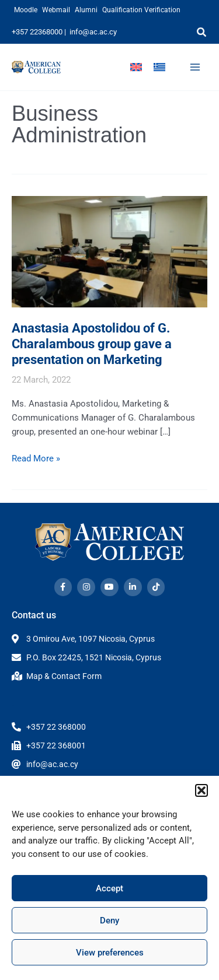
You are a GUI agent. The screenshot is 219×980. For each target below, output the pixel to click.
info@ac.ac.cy (93, 32)
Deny (109, 921)
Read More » (36, 458)
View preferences (110, 953)
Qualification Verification (141, 10)
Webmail (56, 10)
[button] (201, 790)
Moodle (26, 10)
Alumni (86, 10)
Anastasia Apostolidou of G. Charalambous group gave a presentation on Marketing (92, 344)
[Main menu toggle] (195, 67)
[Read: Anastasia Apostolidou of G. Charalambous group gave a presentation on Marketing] (109, 251)
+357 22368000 (37, 32)
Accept (109, 888)
